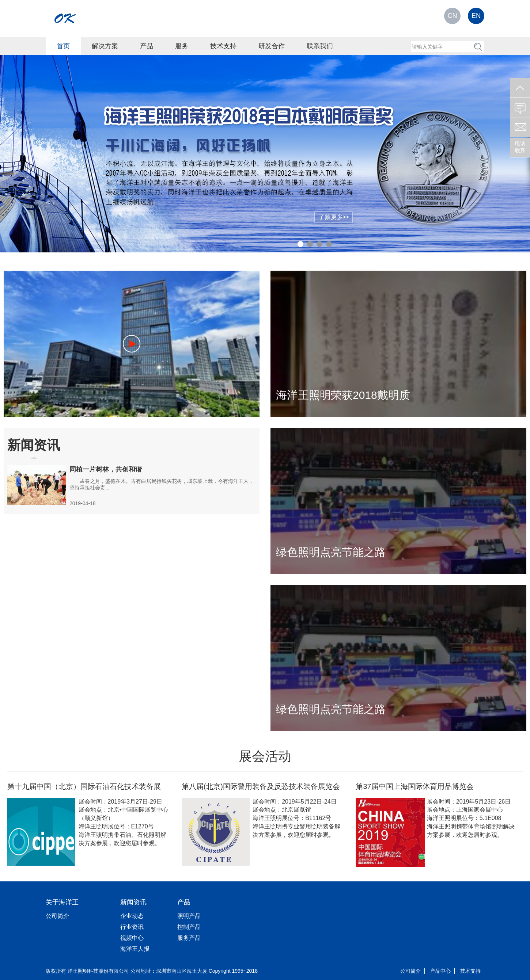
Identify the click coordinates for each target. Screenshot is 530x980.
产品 (147, 46)
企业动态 (132, 916)
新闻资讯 (133, 902)
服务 (182, 46)
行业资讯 (132, 927)
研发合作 (272, 46)
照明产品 (189, 916)
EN (476, 16)
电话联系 (520, 147)
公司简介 (57, 916)
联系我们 (320, 46)
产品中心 (440, 971)
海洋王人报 (135, 949)
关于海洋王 (62, 902)
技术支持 (223, 46)
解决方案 (105, 46)
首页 (63, 46)
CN (453, 16)
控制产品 (189, 927)
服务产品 (189, 938)
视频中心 (132, 938)
